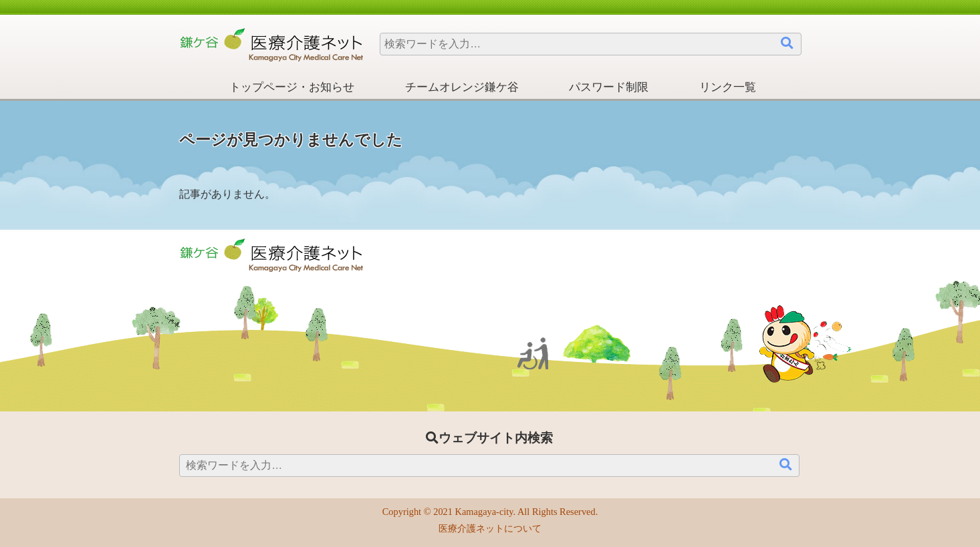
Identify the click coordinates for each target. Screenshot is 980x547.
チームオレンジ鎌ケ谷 (462, 87)
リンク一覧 (728, 87)
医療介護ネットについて (490, 528)
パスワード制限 (609, 87)
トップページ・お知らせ (292, 87)
